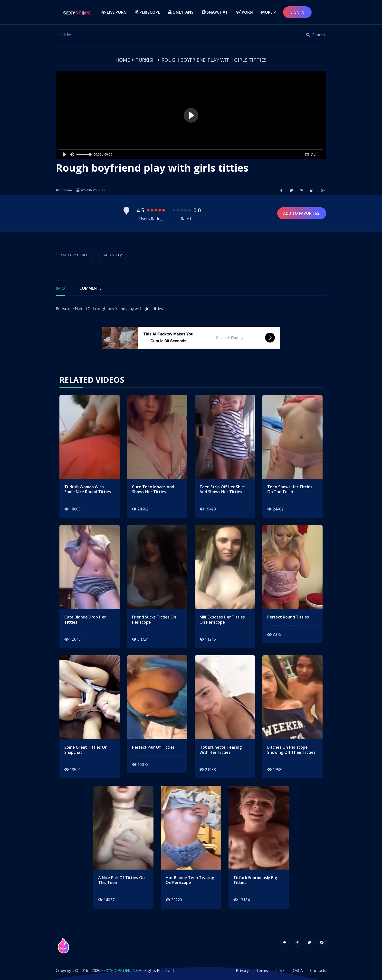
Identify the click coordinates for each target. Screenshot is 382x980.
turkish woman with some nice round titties (88, 490)
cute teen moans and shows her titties (153, 490)
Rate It (187, 219)
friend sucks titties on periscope (154, 620)
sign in (297, 12)
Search (315, 35)
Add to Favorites (302, 213)
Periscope (147, 12)
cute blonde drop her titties (85, 620)
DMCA (297, 970)
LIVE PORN (114, 12)
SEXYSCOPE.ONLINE (120, 970)
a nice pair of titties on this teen (121, 880)
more (267, 12)
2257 (280, 970)
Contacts (318, 970)
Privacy (242, 970)
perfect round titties (288, 617)
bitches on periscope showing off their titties (291, 750)
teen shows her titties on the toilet (290, 490)
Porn (245, 12)
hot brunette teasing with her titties (221, 750)
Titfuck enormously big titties (255, 880)
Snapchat (215, 12)
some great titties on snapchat (86, 750)
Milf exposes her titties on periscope (222, 620)
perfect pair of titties (153, 747)
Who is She (113, 255)
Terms (262, 970)
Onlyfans (181, 12)
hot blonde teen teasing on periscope (190, 880)
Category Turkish (75, 255)
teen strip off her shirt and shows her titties (222, 490)
